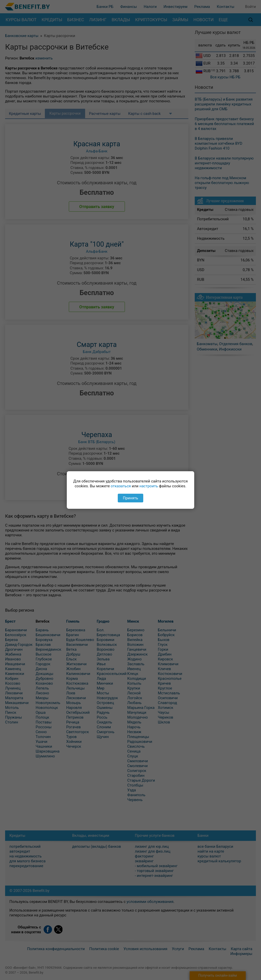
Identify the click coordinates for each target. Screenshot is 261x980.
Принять (130, 498)
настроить (149, 486)
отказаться (121, 486)
